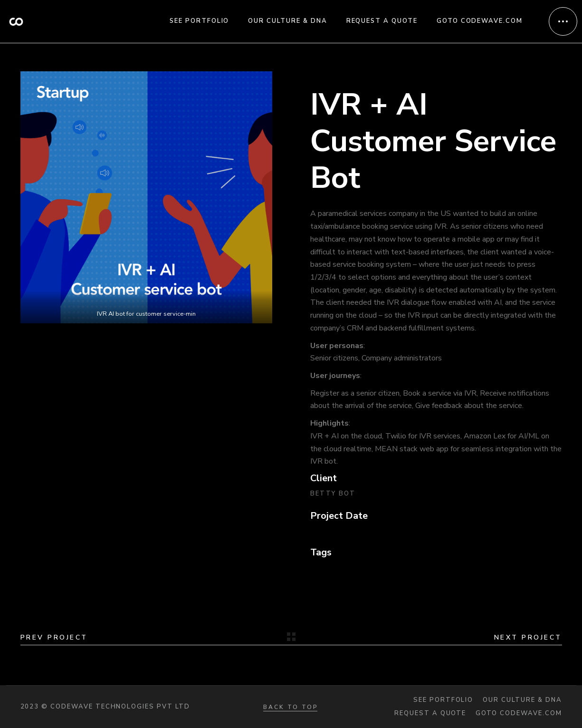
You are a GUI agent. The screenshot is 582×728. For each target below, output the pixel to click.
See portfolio (443, 700)
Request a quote (430, 713)
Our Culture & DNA (522, 700)
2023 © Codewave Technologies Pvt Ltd (105, 707)
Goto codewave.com (519, 713)
